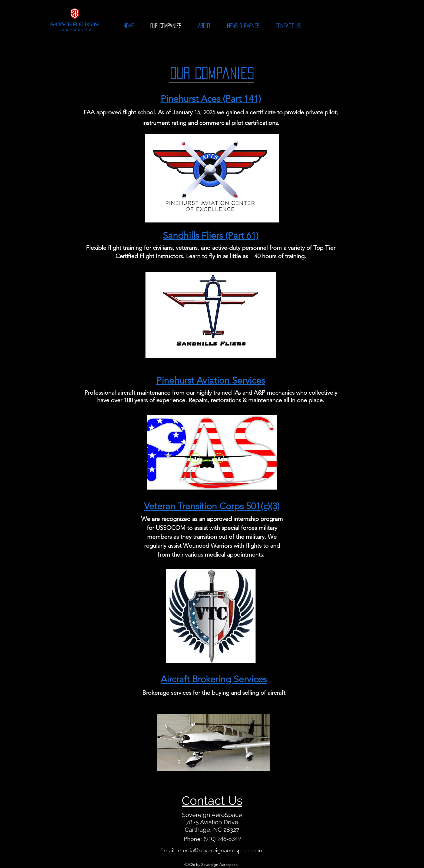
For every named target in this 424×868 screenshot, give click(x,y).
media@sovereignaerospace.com (221, 850)
